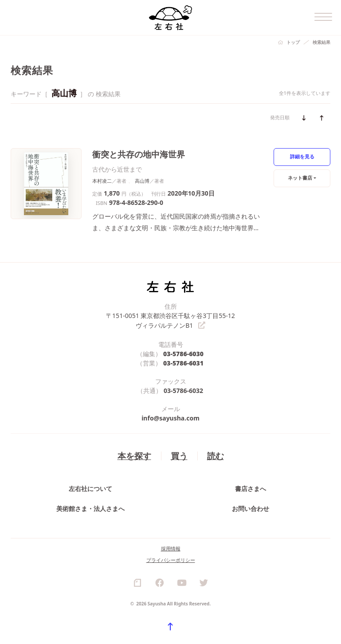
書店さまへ (251, 488)
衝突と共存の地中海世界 (139, 154)
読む (216, 455)
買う (179, 455)
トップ (293, 42)
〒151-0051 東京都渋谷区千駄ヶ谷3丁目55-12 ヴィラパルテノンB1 (170, 320)
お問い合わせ (251, 508)
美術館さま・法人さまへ (90, 508)
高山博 (142, 181)
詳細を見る (302, 156)
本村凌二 (102, 181)
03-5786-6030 (183, 353)
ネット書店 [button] (300, 178)
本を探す (134, 455)
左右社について (90, 488)
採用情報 (171, 548)
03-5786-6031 (183, 362)
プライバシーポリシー (171, 560)
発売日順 (280, 117)
